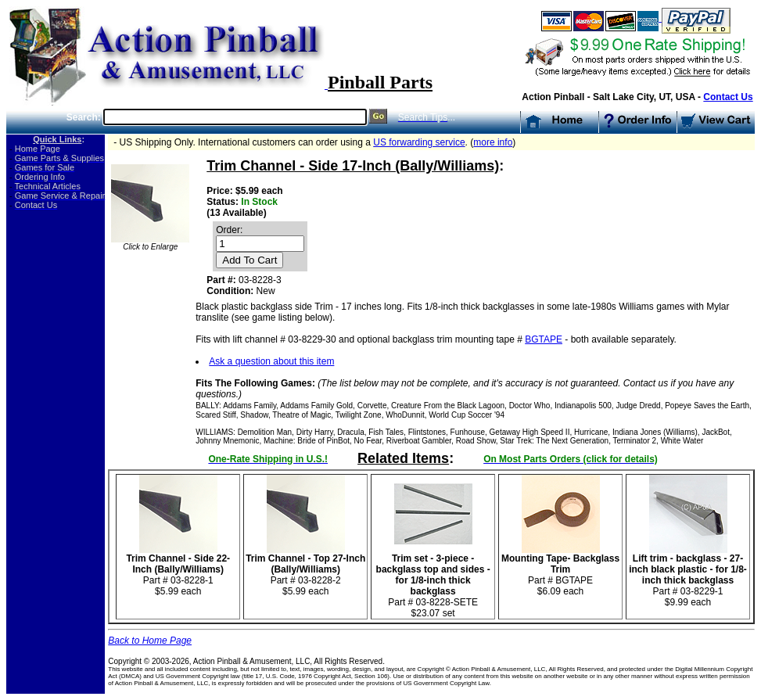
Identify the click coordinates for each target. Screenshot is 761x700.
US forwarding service (419, 142)
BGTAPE (544, 339)
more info (493, 142)
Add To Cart (249, 260)
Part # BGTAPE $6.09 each (560, 571)
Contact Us (728, 97)
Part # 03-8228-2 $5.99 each (305, 571)
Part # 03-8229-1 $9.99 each (688, 576)
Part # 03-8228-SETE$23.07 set (433, 582)
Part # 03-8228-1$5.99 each (178, 571)
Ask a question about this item (271, 361)
